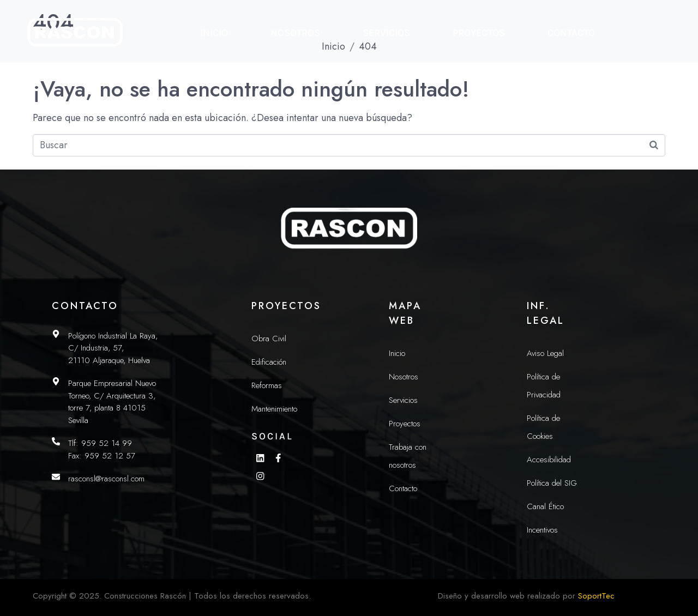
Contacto (571, 33)
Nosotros (295, 33)
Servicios (386, 33)
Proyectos (479, 33)
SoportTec (596, 596)
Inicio (214, 33)
